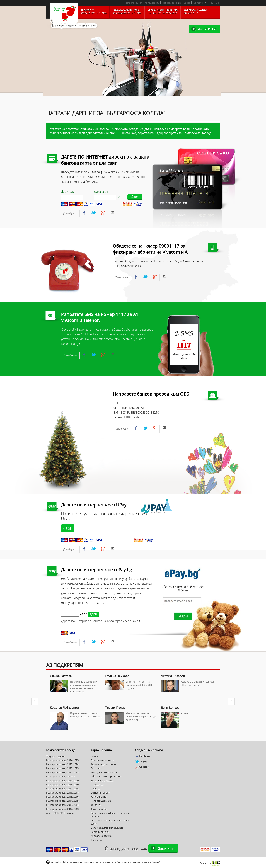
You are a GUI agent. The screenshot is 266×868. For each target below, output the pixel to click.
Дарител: (72, 195)
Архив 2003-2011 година (60, 813)
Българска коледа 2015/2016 (62, 797)
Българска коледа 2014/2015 (62, 801)
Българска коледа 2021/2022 (62, 772)
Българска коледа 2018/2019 (62, 784)
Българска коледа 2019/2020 (62, 780)
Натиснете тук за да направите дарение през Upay (104, 516)
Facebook (142, 756)
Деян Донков (170, 708)
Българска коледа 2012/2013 (62, 809)
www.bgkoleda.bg (59, 862)
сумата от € (107, 195)
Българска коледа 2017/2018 (62, 789)
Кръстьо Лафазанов (64, 708)
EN (217, 3)
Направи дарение (172, 3)
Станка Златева (61, 676)
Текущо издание (56, 756)
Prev (35, 702)
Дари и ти (207, 29)
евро (84, 614)
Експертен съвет (133, 3)
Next (231, 702)
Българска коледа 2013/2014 (62, 805)
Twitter (141, 762)
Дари (68, 528)
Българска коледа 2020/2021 (62, 776)
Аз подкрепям (152, 3)
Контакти (198, 3)
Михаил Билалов (173, 676)
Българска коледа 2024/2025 (62, 760)
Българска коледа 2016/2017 (62, 793)
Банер (187, 3)
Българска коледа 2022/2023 (62, 768)
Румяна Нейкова (117, 676)
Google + (142, 767)
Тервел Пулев (115, 708)
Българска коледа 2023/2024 (62, 764)
